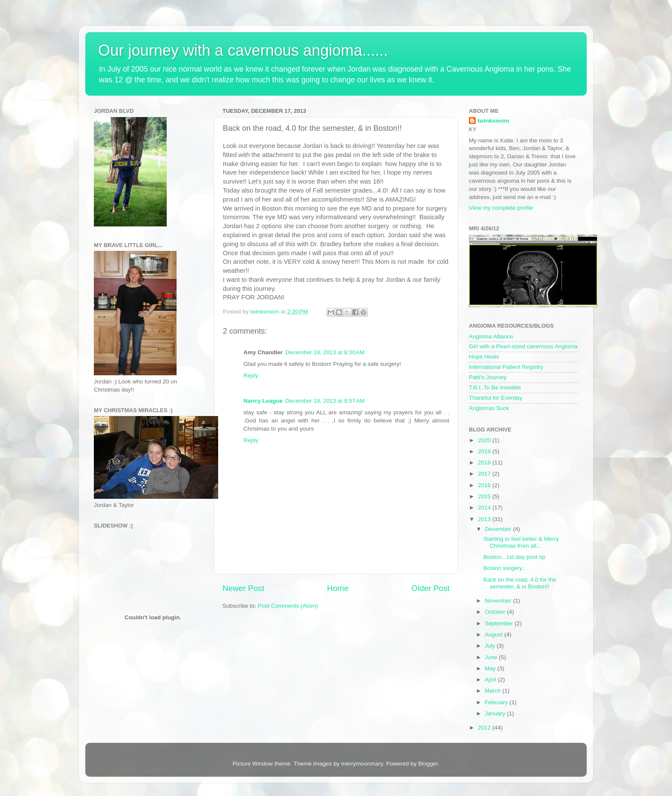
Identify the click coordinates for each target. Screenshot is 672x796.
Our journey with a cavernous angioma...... (243, 50)
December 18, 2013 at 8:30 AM (325, 352)
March (493, 691)
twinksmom (493, 121)
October (496, 612)
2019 (485, 451)
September (500, 623)
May (491, 668)
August (495, 635)
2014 (485, 508)
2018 (485, 463)
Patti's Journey (488, 377)
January (496, 713)
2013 (485, 519)
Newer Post (243, 588)
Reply (251, 375)
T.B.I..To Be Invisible (495, 387)
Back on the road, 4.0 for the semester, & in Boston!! (520, 583)
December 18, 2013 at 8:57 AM (325, 401)
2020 (485, 440)
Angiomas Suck (489, 408)
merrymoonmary (362, 764)
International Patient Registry (506, 367)
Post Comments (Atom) (288, 606)
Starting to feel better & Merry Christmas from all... (521, 542)
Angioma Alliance (491, 336)
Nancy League (263, 401)
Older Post (430, 588)
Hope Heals (484, 357)
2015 (485, 496)
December (499, 529)
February (497, 702)
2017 (485, 474)
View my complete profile (501, 208)
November (499, 601)
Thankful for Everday (496, 398)
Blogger (428, 764)
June (492, 657)
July (491, 646)
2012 (485, 728)
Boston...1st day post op (514, 557)
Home (338, 588)
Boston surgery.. (504, 568)
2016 (485, 485)
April (491, 680)
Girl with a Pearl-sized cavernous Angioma (523, 346)
